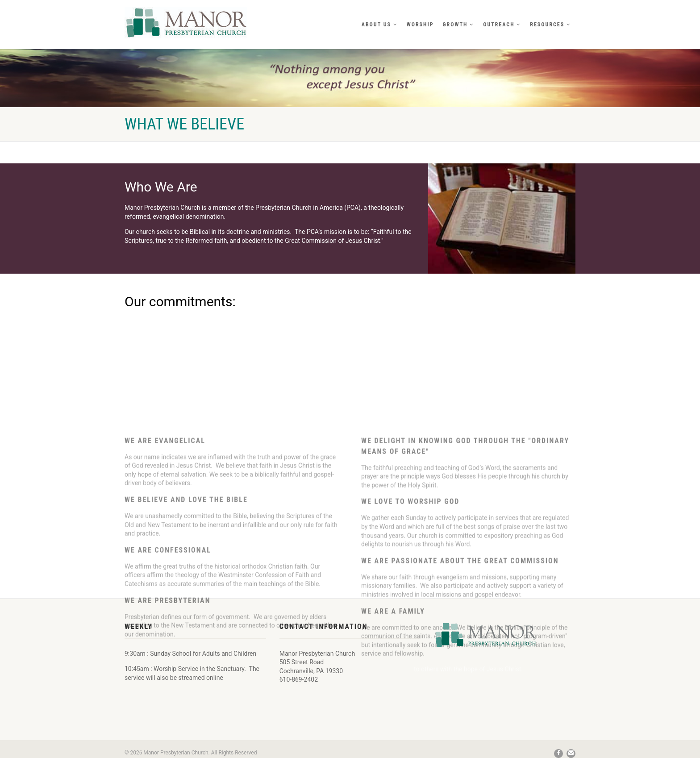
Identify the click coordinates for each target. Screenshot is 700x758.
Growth (459, 25)
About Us (380, 25)
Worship (420, 25)
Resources (550, 25)
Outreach (502, 25)
